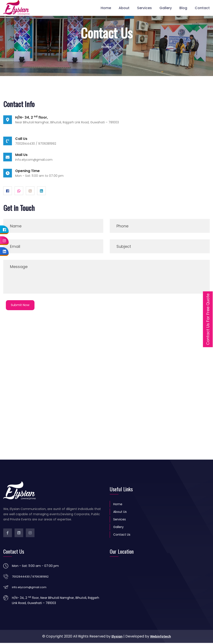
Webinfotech (161, 637)
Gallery (166, 7)
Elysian (116, 637)
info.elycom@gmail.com (34, 160)
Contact (202, 7)
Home (106, 7)
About (124, 7)
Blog (183, 7)
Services (144, 7)
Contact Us (122, 535)
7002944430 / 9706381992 (32, 577)
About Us (120, 513)
